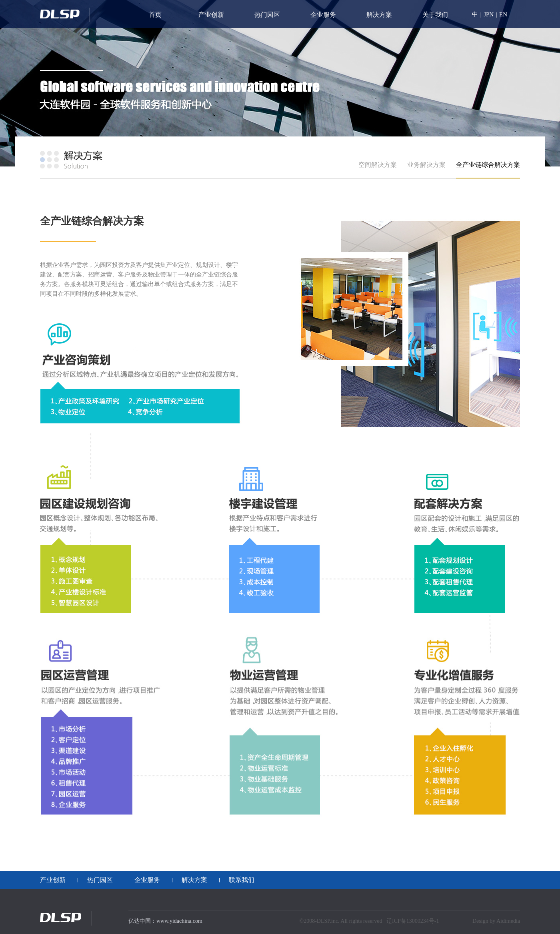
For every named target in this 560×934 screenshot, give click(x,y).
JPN (489, 14)
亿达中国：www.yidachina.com (165, 921)
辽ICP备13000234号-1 (413, 921)
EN (503, 14)
